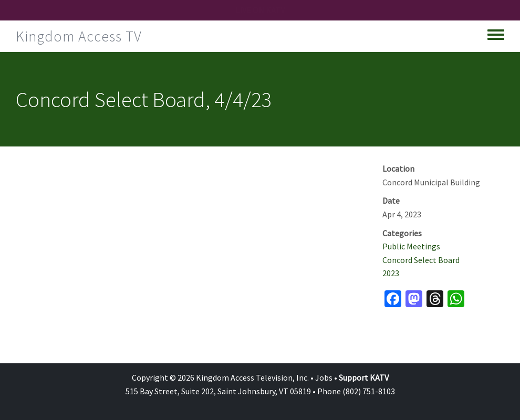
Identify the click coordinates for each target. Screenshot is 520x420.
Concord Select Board (421, 260)
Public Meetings (411, 246)
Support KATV (364, 377)
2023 (391, 273)
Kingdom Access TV (79, 36)
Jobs (324, 377)
